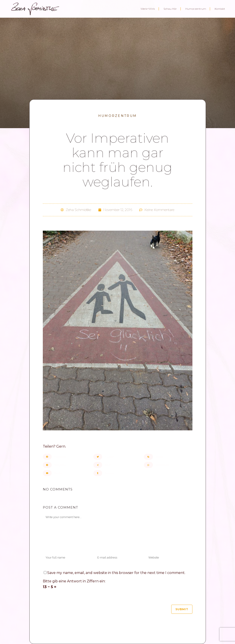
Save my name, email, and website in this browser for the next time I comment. (116, 573)
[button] (67, 457)
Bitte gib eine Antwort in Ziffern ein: (74, 581)
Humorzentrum (118, 116)
